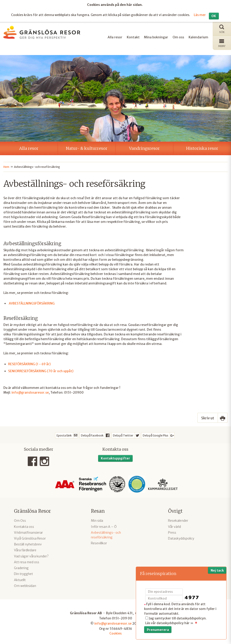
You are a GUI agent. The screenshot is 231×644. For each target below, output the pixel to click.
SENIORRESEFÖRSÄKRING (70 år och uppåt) (41, 371)
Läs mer (200, 14)
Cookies (115, 633)
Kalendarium (198, 37)
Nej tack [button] (217, 570)
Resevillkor (99, 543)
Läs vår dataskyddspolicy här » (169, 623)
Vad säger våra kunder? (31, 556)
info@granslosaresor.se (30, 392)
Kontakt (133, 37)
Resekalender (178, 520)
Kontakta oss (24, 526)
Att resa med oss (27, 562)
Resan (98, 511)
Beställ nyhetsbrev (28, 544)
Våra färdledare (25, 550)
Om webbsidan (25, 585)
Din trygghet (23, 573)
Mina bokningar (156, 37)
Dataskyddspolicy (181, 538)
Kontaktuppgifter (115, 458)
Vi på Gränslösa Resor (30, 538)
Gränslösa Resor (32, 511)
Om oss (178, 37)
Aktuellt (20, 579)
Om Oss (20, 520)
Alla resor (115, 37)
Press (172, 532)
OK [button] (214, 15)
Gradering (21, 568)
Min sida (97, 520)
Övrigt (175, 511)
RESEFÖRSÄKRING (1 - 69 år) (29, 363)
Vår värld (174, 526)
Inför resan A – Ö (104, 526)
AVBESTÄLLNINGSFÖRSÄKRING (32, 303)
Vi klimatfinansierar (28, 532)
